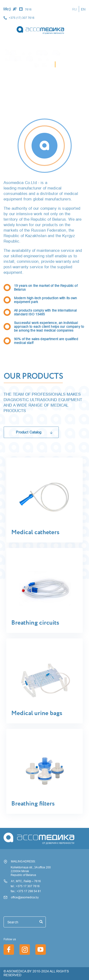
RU (75, 9)
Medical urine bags (37, 713)
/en (41, 950)
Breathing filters (33, 804)
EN (83, 9)
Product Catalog (29, 432)
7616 (28, 9)
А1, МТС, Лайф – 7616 (26, 881)
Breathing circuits (35, 623)
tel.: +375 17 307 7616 (25, 886)
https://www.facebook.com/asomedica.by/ (9, 950)
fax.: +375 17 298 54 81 (26, 891)
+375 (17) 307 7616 (22, 18)
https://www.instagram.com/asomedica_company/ (25, 950)
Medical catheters (35, 532)
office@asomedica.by (25, 897)
